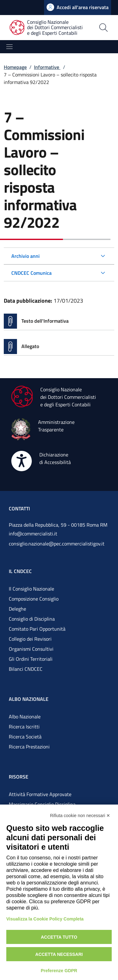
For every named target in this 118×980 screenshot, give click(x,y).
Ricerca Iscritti (24, 727)
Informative (47, 67)
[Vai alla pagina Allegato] (59, 347)
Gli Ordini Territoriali (31, 659)
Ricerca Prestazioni (29, 747)
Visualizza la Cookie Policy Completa (45, 919)
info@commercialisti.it (33, 534)
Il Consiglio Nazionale (31, 589)
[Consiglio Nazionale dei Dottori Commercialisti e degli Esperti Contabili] (50, 28)
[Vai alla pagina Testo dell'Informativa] (59, 321)
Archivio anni (25, 256)
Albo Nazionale (25, 717)
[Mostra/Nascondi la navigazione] (9, 47)
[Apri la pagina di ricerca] (104, 28)
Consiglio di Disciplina (32, 619)
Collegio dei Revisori (30, 639)
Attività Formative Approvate (40, 794)
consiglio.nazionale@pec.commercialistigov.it (57, 544)
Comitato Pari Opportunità (37, 629)
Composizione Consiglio (34, 599)
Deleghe (17, 609)
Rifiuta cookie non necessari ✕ (80, 816)
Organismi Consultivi (31, 649)
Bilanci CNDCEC (26, 669)
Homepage (15, 67)
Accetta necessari (59, 954)
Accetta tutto (59, 937)
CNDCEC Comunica (31, 273)
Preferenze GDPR (59, 971)
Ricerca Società (25, 737)
